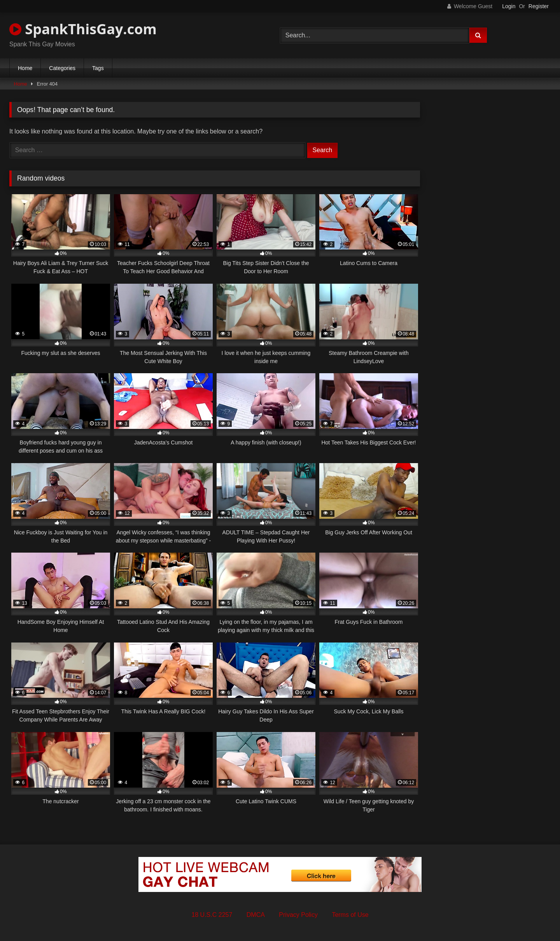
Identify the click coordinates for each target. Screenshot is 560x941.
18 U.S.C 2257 (212, 915)
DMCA (256, 915)
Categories (62, 68)
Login (509, 6)
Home (25, 68)
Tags (98, 68)
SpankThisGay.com (83, 29)
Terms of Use (350, 915)
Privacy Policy (298, 915)
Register (539, 6)
